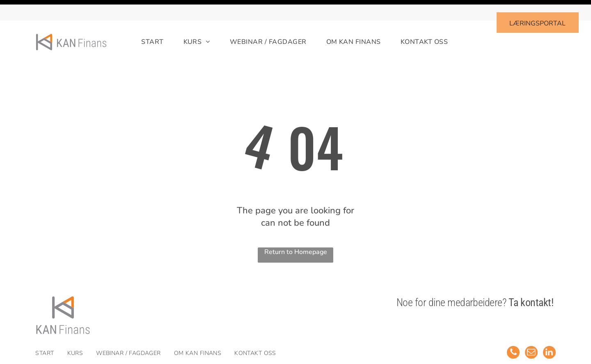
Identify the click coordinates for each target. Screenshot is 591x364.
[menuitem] (142, 22)
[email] (531, 333)
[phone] (512, 333)
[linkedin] (549, 333)
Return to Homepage (296, 231)
